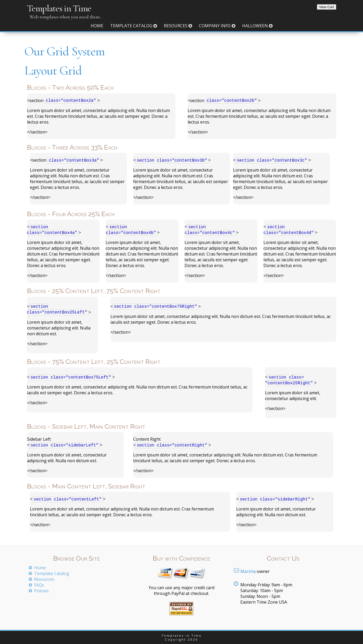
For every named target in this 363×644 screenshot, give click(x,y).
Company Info (217, 26)
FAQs (39, 585)
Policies (41, 591)
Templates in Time (59, 8)
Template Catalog (134, 26)
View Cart (327, 7)
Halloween (257, 26)
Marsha (248, 571)
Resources (178, 26)
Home (97, 26)
